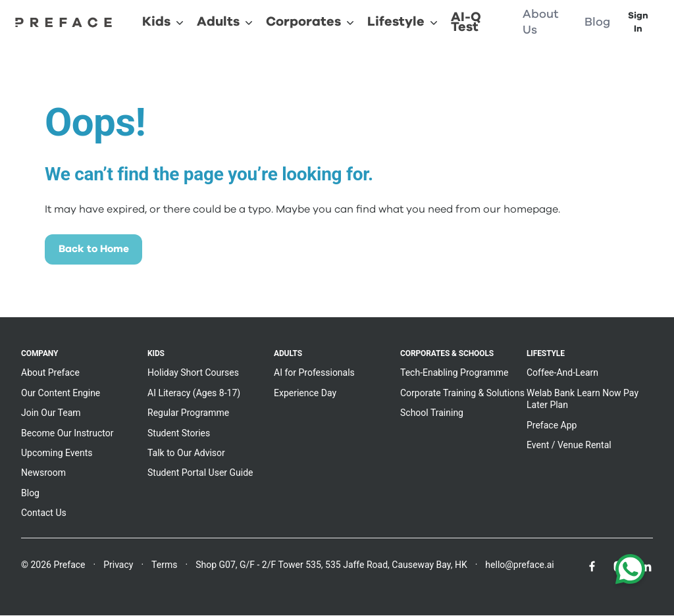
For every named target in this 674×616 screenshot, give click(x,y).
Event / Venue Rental (569, 446)
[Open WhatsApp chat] (630, 572)
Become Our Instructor (67, 434)
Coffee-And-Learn (562, 374)
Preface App (552, 426)
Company (39, 355)
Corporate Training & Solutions (462, 394)
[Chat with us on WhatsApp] (630, 572)
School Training (432, 414)
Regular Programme (188, 414)
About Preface (50, 374)
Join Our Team (51, 414)
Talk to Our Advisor (186, 453)
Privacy (118, 565)
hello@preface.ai (519, 565)
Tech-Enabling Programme (454, 374)
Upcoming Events (57, 453)
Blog (30, 494)
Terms (164, 565)
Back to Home (96, 250)
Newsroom (43, 474)
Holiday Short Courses (193, 374)
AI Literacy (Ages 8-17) (194, 394)
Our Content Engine (61, 394)
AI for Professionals (314, 374)
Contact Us (44, 514)
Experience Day (305, 394)
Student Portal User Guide (200, 474)
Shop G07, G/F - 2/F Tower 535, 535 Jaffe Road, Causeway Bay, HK (331, 565)
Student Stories (179, 434)
